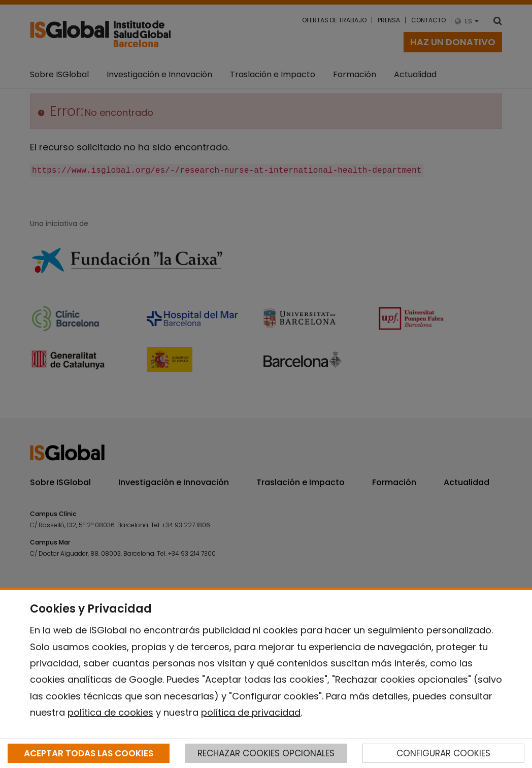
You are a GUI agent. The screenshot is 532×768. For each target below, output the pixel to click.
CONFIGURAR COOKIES (443, 753)
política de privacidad (251, 712)
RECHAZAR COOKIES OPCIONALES (266, 753)
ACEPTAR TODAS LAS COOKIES (89, 753)
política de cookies (110, 712)
